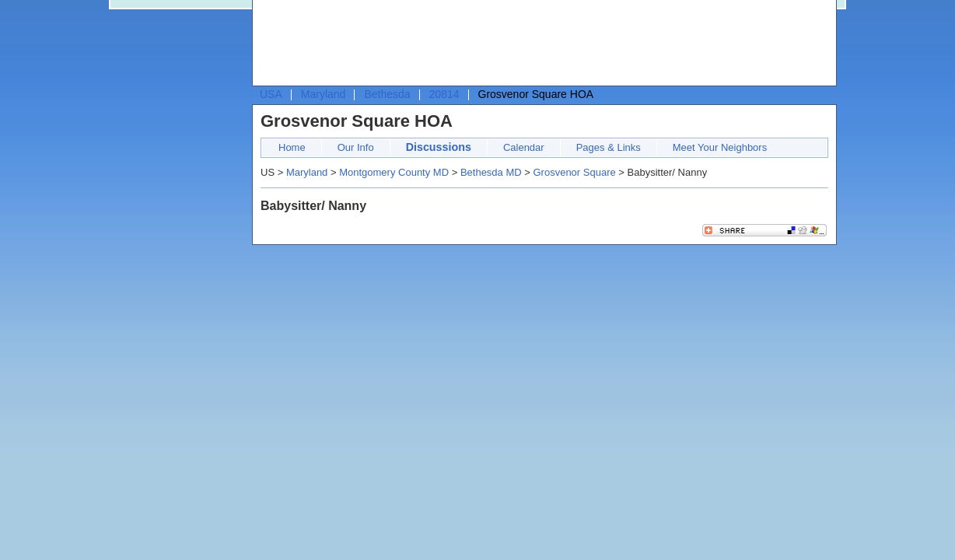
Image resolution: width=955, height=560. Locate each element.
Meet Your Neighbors (720, 147)
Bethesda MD (491, 172)
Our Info (356, 147)
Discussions (439, 147)
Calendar (524, 147)
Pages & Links (609, 147)
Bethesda (387, 94)
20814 (444, 94)
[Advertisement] (540, 44)
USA (271, 94)
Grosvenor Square (574, 172)
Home (292, 147)
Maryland (324, 94)
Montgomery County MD (394, 172)
